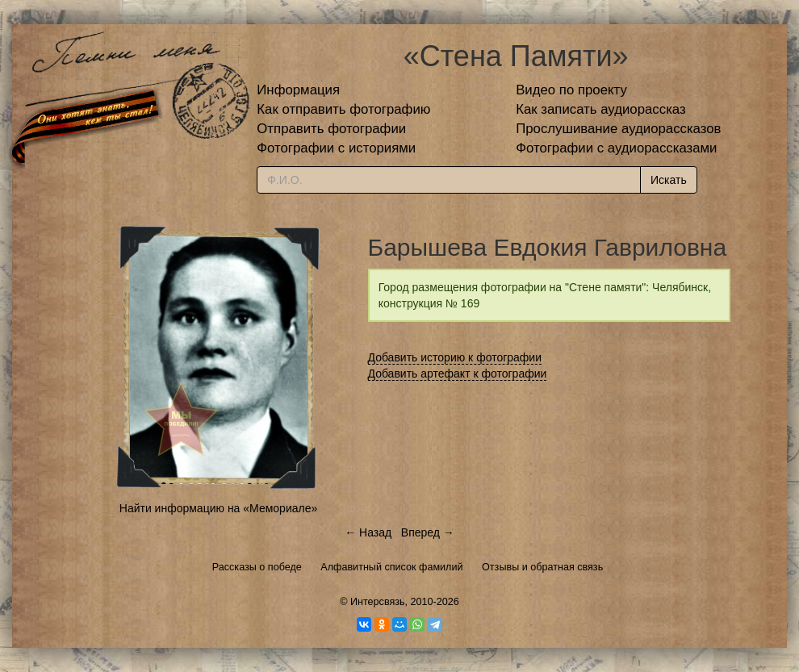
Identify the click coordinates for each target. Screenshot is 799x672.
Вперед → (428, 532)
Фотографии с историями (336, 148)
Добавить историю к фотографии (455, 357)
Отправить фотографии (331, 129)
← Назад (368, 532)
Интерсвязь (378, 602)
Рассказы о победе (257, 567)
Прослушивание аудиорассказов (618, 129)
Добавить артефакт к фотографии (458, 374)
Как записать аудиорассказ (601, 109)
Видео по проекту (571, 90)
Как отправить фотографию (343, 109)
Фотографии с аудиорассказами (616, 148)
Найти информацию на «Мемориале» (218, 508)
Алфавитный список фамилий (391, 567)
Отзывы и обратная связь (542, 567)
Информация (298, 90)
